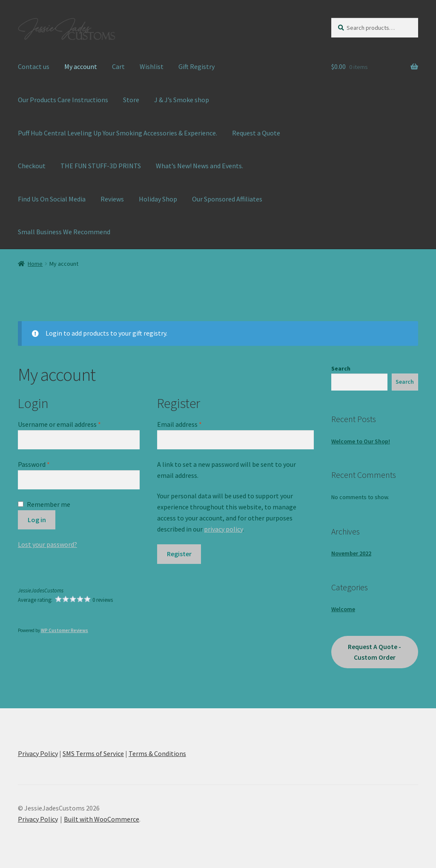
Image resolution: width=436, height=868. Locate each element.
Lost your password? (47, 544)
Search (341, 368)
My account (81, 66)
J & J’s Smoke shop (182, 100)
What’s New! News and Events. (199, 166)
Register (179, 554)
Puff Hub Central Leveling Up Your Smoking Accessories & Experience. (118, 133)
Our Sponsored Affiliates (227, 199)
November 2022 (351, 553)
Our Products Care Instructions (63, 100)
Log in (37, 520)
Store (131, 100)
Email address (192, 424)
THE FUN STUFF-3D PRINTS (101, 166)
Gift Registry (196, 66)
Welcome (343, 609)
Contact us (34, 66)
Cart (118, 66)
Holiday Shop (158, 199)
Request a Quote (256, 133)
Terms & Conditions (157, 753)
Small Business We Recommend (64, 232)
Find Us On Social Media (52, 199)
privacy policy (223, 529)
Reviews (112, 199)
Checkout (32, 166)
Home (35, 264)
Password (46, 464)
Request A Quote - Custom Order (374, 652)
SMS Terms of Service (93, 753)
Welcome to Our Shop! (361, 441)
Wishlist (152, 66)
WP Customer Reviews (65, 630)
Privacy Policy (38, 753)
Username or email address (72, 424)
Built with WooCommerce (102, 819)
